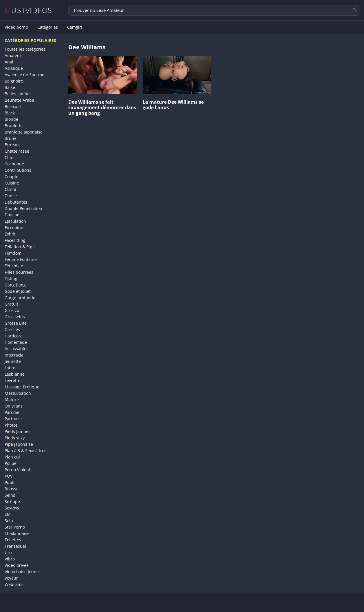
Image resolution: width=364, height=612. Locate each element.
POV (9, 476)
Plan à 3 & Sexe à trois (26, 451)
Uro (8, 552)
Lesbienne (15, 374)
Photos (11, 425)
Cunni (10, 189)
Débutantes (16, 202)
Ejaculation (15, 221)
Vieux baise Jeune (22, 572)
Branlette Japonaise (24, 132)
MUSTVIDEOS (29, 10)
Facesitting (15, 240)
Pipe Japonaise (19, 444)
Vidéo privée (17, 565)
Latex (10, 368)
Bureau (12, 145)
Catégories (48, 27)
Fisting (11, 278)
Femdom (13, 253)
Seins (10, 495)
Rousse (12, 489)
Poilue (11, 463)
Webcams (14, 584)
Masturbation (18, 393)
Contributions (18, 170)
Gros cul (13, 310)
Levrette (12, 380)
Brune (11, 138)
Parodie (12, 412)
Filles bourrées (19, 272)
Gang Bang (15, 285)
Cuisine (12, 183)
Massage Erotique (22, 387)
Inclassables (16, 349)
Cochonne (14, 164)
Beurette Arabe (19, 100)
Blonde (11, 119)
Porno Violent (18, 470)
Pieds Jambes (18, 431)
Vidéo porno (16, 27)
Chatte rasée (17, 151)
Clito (9, 157)
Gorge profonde (20, 298)
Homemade (16, 342)
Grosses (12, 329)
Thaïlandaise (17, 533)
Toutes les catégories (25, 49)
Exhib (10, 234)
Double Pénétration (23, 208)
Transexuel (15, 546)
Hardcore (14, 336)
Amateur (13, 55)
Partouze (13, 419)
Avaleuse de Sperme (24, 75)
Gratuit (11, 304)
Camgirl (75, 27)
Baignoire (14, 81)
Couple (11, 177)
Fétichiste (14, 266)
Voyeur (11, 578)
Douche (12, 215)
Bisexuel (13, 106)
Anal (9, 62)
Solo (9, 521)
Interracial (15, 355)
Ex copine (14, 228)
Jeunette (13, 361)
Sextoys (12, 508)
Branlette (14, 126)
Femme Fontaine (21, 259)
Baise (10, 87)
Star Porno (15, 527)
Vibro (10, 559)
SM (8, 514)
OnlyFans (14, 406)
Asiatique (14, 68)
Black (10, 113)
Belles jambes (18, 94)
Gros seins (15, 317)
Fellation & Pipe (20, 247)
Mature (12, 400)
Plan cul (12, 457)
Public (11, 482)
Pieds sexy (15, 438)
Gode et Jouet (18, 291)
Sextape (12, 502)
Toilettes (13, 540)
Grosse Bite (16, 323)
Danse (11, 196)
